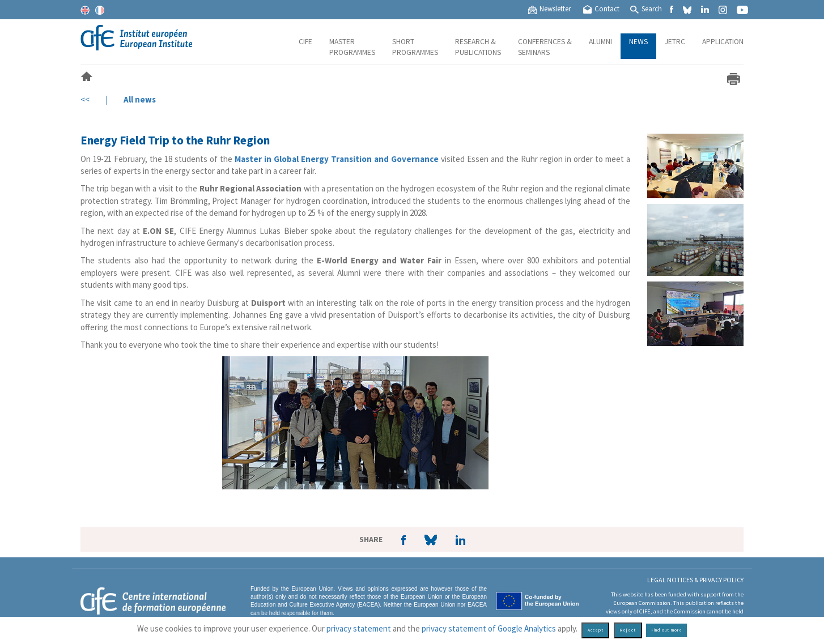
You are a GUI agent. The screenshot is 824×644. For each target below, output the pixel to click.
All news (140, 99)
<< (85, 99)
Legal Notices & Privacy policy (695, 580)
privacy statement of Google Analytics (489, 628)
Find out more (667, 630)
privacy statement (359, 628)
